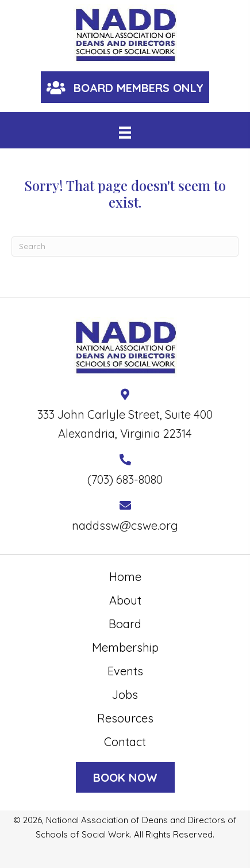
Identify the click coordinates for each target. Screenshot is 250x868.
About (125, 600)
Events (125, 671)
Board (125, 624)
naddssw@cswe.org (125, 525)
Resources (125, 718)
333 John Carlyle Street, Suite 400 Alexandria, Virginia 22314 (125, 424)
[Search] (125, 246)
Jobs (125, 695)
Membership (125, 647)
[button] (125, 87)
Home (125, 577)
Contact (125, 742)
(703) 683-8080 (125, 479)
